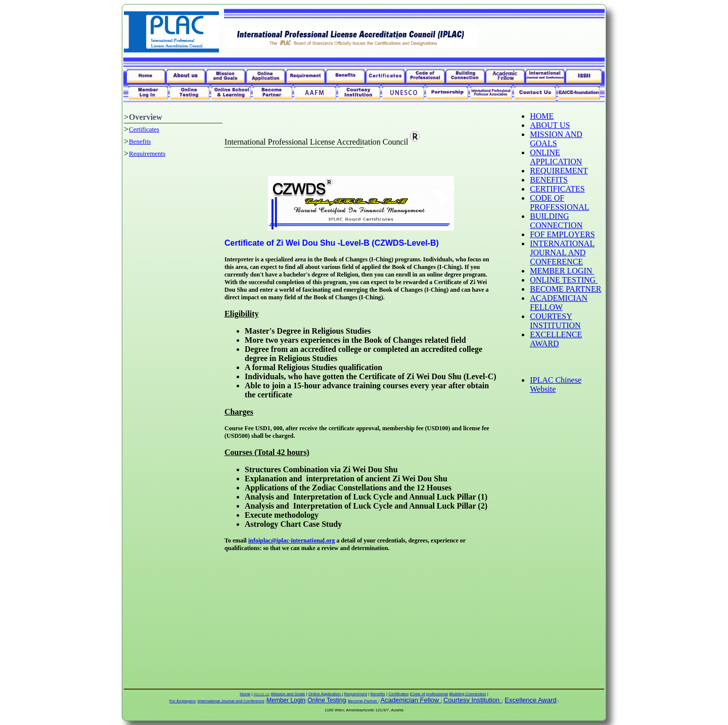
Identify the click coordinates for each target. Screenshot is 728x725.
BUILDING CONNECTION (556, 221)
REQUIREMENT (559, 171)
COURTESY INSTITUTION (555, 321)
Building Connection (468, 694)
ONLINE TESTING (564, 280)
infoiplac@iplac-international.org (292, 540)
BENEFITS (549, 180)
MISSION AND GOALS (556, 139)
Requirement (355, 694)
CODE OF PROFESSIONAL (559, 202)
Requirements (147, 153)
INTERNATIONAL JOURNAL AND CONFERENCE (562, 253)
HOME (542, 116)
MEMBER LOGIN (562, 271)
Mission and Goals (289, 694)
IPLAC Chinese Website (556, 384)
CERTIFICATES (557, 189)
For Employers (183, 701)
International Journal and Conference (231, 701)
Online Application (325, 694)
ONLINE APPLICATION (556, 157)
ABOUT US (550, 125)
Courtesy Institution (471, 700)
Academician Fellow (410, 700)
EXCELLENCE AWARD (556, 339)
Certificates (144, 129)
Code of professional (429, 694)
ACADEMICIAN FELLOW (559, 303)
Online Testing (327, 700)
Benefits (140, 141)
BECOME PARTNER (565, 289)
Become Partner (363, 701)
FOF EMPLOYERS (562, 234)
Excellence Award (530, 700)
